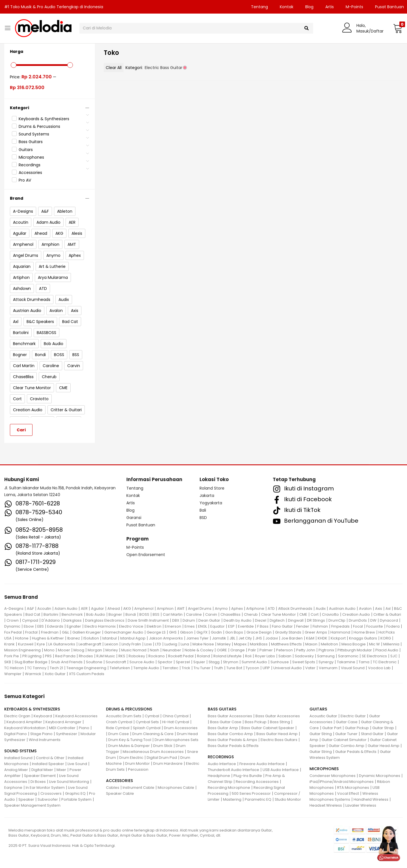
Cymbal (152, 716)
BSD (203, 518)
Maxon (311, 644)
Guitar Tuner (346, 734)
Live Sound (77, 764)
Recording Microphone (229, 788)
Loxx (148, 644)
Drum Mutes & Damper (129, 746)
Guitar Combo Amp (347, 746)
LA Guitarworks (62, 644)
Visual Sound (353, 668)
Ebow (29, 626)
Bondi (131, 614)
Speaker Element (40, 776)
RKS (122, 656)
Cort (315, 614)
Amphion (165, 609)
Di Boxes (38, 782)
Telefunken (120, 668)
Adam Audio (66, 609)
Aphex (237, 609)
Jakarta (207, 496)
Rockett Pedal (181, 656)
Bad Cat (33, 614)
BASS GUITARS (222, 709)
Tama (364, 662)
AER (84, 609)
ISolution (91, 638)
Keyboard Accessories (76, 716)
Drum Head (187, 734)
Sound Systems (34, 134)
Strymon (231, 662)
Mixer (61, 770)
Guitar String (321, 734)
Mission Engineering (22, 650)
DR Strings (316, 620)
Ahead (114, 609)
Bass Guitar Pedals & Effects (233, 746)
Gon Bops (234, 632)
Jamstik (219, 638)
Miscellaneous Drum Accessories (153, 752)
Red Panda (65, 656)
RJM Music (106, 656)
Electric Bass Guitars (279, 740)
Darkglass (72, 620)
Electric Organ (17, 716)
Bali (203, 510)
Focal (358, 626)
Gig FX (202, 632)
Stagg (214, 662)
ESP (231, 626)
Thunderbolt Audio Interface (233, 770)
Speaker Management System (32, 805)
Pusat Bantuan (141, 525)
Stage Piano (41, 734)
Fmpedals (340, 626)
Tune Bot (234, 668)
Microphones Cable (176, 788)
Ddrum (189, 620)
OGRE (222, 650)
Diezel (261, 620)
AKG (127, 609)
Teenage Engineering (86, 668)
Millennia (391, 644)
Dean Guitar (209, 620)
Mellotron (329, 644)
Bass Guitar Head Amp (277, 734)
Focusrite (375, 626)
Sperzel (183, 662)
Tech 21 (56, 668)
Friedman (50, 632)
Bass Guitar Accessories (230, 716)
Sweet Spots (304, 662)
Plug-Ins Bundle (248, 776)
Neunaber (172, 650)
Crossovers (51, 793)
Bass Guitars (31, 142)
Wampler (13, 674)
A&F (30, 609)
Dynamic (12, 626)
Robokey (137, 656)
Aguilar (98, 609)
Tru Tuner (202, 668)
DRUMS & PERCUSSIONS (129, 709)
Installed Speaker (48, 764)
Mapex (240, 644)
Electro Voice (131, 626)
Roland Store (212, 488)
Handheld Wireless (371, 799)
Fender (303, 626)
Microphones (31, 157)
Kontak (287, 7)
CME (303, 614)
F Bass (263, 626)
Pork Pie (12, 656)
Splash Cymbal (147, 728)
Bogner (115, 614)
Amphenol (144, 609)
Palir (252, 650)
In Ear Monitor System (45, 788)
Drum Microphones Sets (177, 740)
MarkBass (259, 644)
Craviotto (330, 614)
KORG (386, 638)
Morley (112, 650)
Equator (217, 626)
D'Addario (51, 620)
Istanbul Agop (133, 638)
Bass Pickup (256, 722)
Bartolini (51, 614)
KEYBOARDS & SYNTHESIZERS (32, 709)
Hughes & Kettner (48, 638)
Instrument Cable (138, 788)
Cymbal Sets (147, 722)
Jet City (245, 638)
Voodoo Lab (379, 668)
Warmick (33, 674)
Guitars (26, 150)
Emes (190, 626)
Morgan (95, 650)
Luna (185, 644)
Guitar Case (347, 722)
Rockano (157, 656)
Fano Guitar (282, 626)
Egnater (74, 626)
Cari (21, 430)
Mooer (64, 650)
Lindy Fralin (131, 644)
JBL (232, 638)
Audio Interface (222, 764)
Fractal (31, 632)
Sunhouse (280, 662)
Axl (388, 609)
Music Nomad (134, 650)
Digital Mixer (42, 770)
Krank (9, 644)
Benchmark (72, 614)
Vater (310, 668)
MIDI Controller (62, 728)
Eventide (246, 626)
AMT (181, 609)
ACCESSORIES (119, 781)
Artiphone (255, 609)
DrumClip (337, 620)
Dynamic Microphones (380, 776)
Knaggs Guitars (363, 638)
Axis (379, 609)
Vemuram (328, 668)
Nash (154, 650)
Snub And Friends (67, 662)
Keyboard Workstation (25, 728)
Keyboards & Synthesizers (44, 119)
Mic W (374, 644)
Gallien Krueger (87, 632)
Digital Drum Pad (162, 758)
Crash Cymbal (119, 722)
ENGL (203, 626)
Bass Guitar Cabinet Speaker (268, 728)
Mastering (232, 799)
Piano (84, 728)
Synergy (326, 662)
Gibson (187, 632)
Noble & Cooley (199, 650)
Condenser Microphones (333, 776)
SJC (394, 656)
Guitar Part (332, 728)
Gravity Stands (288, 632)
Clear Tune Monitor (279, 614)
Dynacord (389, 620)
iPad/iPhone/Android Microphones (342, 782)
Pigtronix (326, 650)
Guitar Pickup (357, 728)
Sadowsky (304, 656)
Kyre (41, 644)
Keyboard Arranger (63, 722)
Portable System (76, 799)
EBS (41, 626)
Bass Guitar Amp (223, 728)
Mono (49, 650)
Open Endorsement (146, 555)
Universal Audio (288, 668)
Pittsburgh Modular (355, 650)
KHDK (322, 638)
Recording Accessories (257, 782)
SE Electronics (374, 656)
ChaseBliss (230, 614)
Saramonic (348, 656)
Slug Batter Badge (31, 662)
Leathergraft (90, 644)
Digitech (277, 620)
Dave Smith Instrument (148, 620)
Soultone (94, 662)
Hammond (340, 632)
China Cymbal (176, 716)
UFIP (266, 668)
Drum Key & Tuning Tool (130, 740)
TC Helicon (14, 668)
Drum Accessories (181, 728)
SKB (8, 662)
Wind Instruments (45, 740)
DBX (176, 620)
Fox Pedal (13, 632)
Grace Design (259, 632)
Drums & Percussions (39, 126)
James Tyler (197, 638)
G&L (65, 632)
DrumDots (358, 620)
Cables (113, 788)
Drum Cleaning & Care (153, 734)
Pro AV (25, 180)
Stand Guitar (372, 734)
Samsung (326, 656)
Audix (321, 609)
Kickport (338, 638)
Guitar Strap (383, 728)
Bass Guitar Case (226, 722)
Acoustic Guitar (323, 716)
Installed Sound (18, 758)
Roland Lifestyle (228, 656)
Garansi (134, 518)
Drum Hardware (168, 763)
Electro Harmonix (100, 626)
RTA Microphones (353, 788)
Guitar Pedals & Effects (356, 752)
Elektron (154, 626)
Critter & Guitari (387, 614)
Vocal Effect (348, 793)
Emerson (173, 626)
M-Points (354, 7)
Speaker (26, 799)
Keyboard (43, 716)
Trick (186, 668)
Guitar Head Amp (384, 746)
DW (373, 620)
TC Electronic (385, 662)
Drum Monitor (138, 763)
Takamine (346, 662)
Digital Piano (16, 734)
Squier (199, 662)
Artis (330, 7)
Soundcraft (116, 662)
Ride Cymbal (118, 728)
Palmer (266, 650)
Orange (238, 650)
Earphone (13, 788)
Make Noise (203, 644)
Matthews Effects (286, 644)
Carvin (211, 614)
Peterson (284, 650)
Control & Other (50, 758)
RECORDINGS (221, 757)
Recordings (30, 165)
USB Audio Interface (281, 770)
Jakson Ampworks (166, 638)
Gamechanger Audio (124, 632)
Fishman (320, 626)
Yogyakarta (211, 503)
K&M (310, 638)
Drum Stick (163, 746)
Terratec (170, 668)
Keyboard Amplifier (24, 722)
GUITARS (318, 709)
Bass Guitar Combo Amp (230, 734)
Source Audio (142, 662)
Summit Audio (254, 662)
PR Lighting (32, 656)
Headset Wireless (326, 805)
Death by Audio (238, 620)
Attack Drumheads (295, 609)
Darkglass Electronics (105, 620)
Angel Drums (200, 609)
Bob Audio (96, 614)
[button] (398, 28)
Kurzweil (26, 644)
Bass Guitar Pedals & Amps (232, 740)
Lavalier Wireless (361, 805)
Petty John (306, 650)
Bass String (280, 722)
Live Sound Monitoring (69, 782)
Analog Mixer (16, 770)
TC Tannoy (37, 668)
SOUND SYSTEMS (20, 751)
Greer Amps (316, 632)
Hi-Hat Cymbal (176, 722)
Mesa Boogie (354, 644)
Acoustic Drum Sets (124, 716)
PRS (48, 656)
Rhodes (86, 656)
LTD (158, 644)
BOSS (144, 614)
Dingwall (296, 620)
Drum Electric (131, 758)
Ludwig (171, 644)
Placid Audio (387, 650)
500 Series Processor (251, 793)
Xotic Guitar (55, 674)
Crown (13, 620)
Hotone (22, 638)
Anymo (221, 609)
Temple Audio (146, 668)
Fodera (393, 626)
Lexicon (111, 644)
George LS (156, 632)
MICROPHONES (324, 769)
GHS (173, 632)
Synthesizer (67, 734)
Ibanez (74, 638)
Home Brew (364, 632)
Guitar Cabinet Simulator (344, 740)
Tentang (259, 7)
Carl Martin (173, 614)
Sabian (285, 656)
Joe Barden (292, 638)
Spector (165, 662)
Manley (224, 644)
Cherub (251, 614)
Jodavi (272, 638)
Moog (79, 650)
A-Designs (14, 609)
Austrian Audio (342, 609)
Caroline (194, 614)
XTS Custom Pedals (87, 674)
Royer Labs (265, 656)
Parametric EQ (258, 799)
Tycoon (252, 668)
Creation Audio (356, 614)
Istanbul (110, 638)
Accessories (30, 173)
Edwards (55, 626)
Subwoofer (48, 799)
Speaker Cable (120, 793)
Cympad (30, 620)
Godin (216, 632)
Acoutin (44, 609)
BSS (156, 614)
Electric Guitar (353, 716)
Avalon (365, 609)
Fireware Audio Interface (262, 764)
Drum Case (119, 734)
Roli (248, 656)
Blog (309, 7)
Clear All (114, 68)
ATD (271, 609)
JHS (259, 638)
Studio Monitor (288, 799)
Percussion (138, 769)
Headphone (219, 776)
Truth (218, 668)
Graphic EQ (75, 793)
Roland (203, 656)
